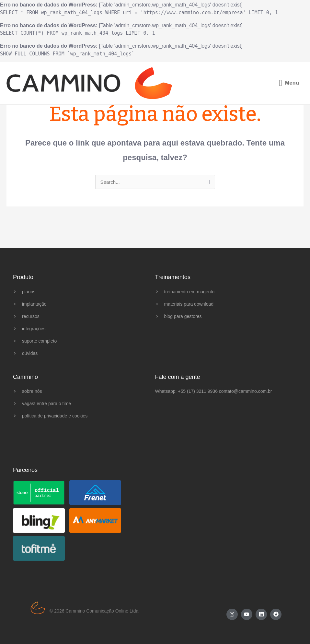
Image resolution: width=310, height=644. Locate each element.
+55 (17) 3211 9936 (198, 392)
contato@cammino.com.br (246, 392)
